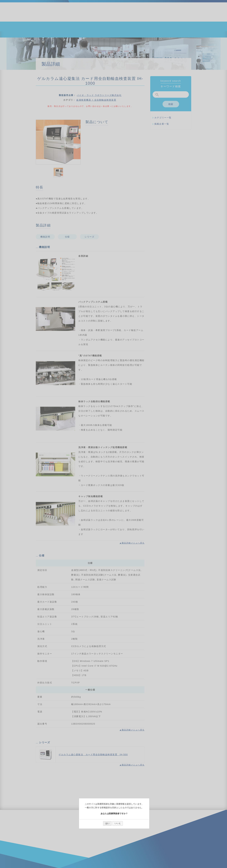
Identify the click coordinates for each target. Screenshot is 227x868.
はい (107, 823)
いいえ (118, 823)
